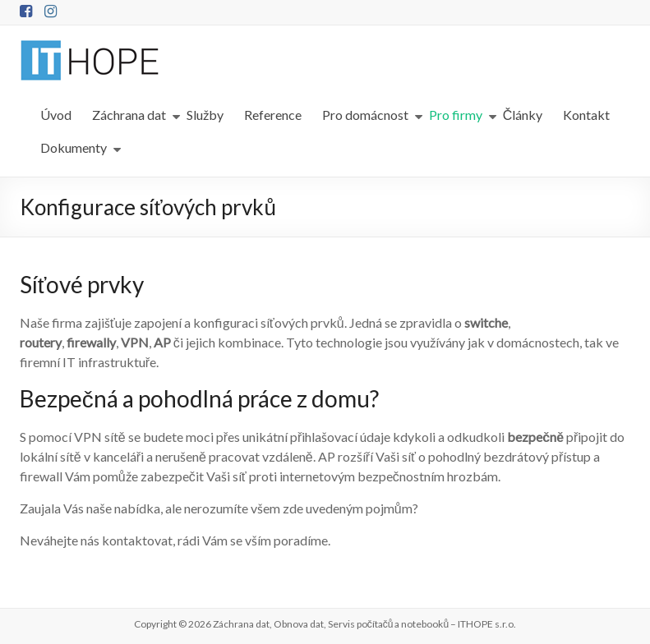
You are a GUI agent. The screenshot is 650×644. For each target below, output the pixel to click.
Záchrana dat (129, 115)
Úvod (56, 115)
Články (523, 115)
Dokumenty (74, 147)
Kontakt (586, 115)
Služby (205, 115)
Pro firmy (456, 115)
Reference (273, 115)
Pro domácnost (365, 115)
